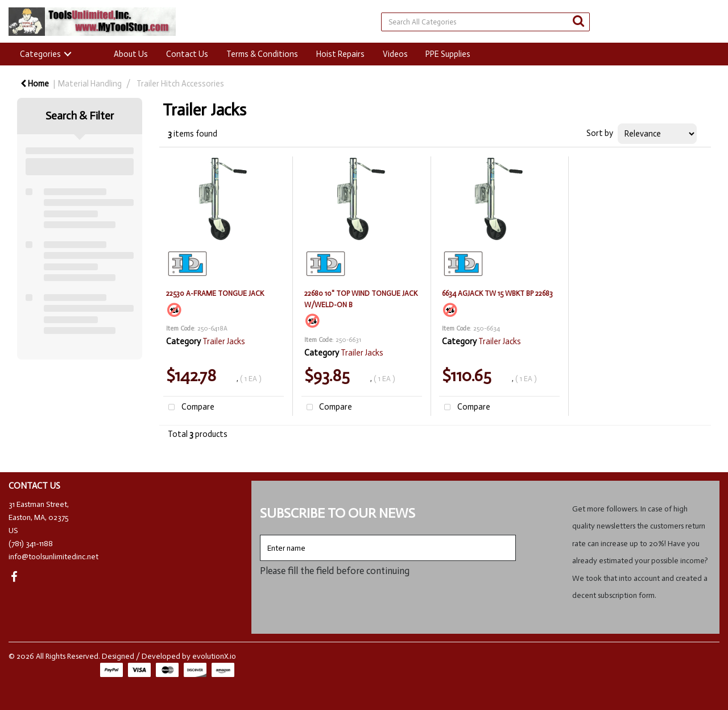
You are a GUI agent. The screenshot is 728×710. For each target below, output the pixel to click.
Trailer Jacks (224, 341)
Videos (395, 54)
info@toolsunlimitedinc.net (53, 557)
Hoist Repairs (340, 54)
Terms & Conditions (262, 54)
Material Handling (90, 84)
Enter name (263, 534)
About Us (131, 54)
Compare (189, 408)
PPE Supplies (448, 54)
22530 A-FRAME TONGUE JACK (215, 293)
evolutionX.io (214, 656)
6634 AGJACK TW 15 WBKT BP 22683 (497, 293)
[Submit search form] (578, 21)
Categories (40, 54)
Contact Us (187, 54)
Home (35, 84)
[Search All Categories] (485, 22)
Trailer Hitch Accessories (180, 84)
